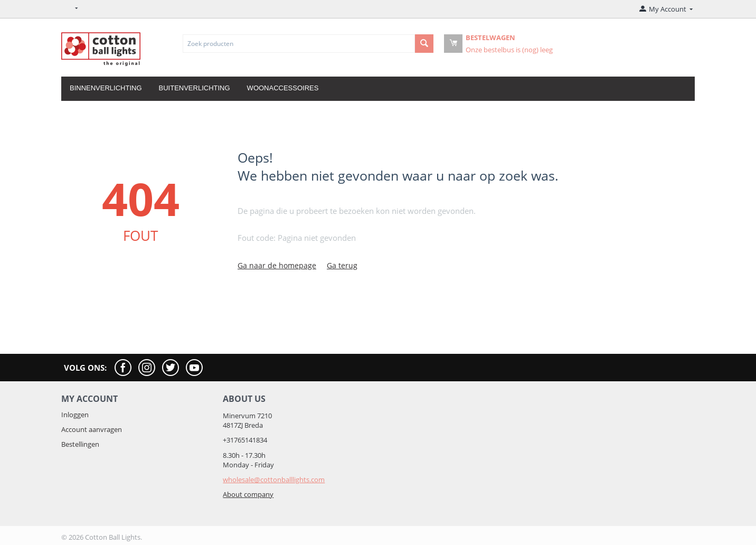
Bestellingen (80, 444)
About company (248, 494)
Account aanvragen (92, 429)
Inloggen (75, 415)
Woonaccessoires (283, 88)
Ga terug (342, 265)
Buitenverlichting (195, 88)
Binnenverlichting (106, 88)
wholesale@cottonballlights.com (274, 480)
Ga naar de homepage (277, 265)
